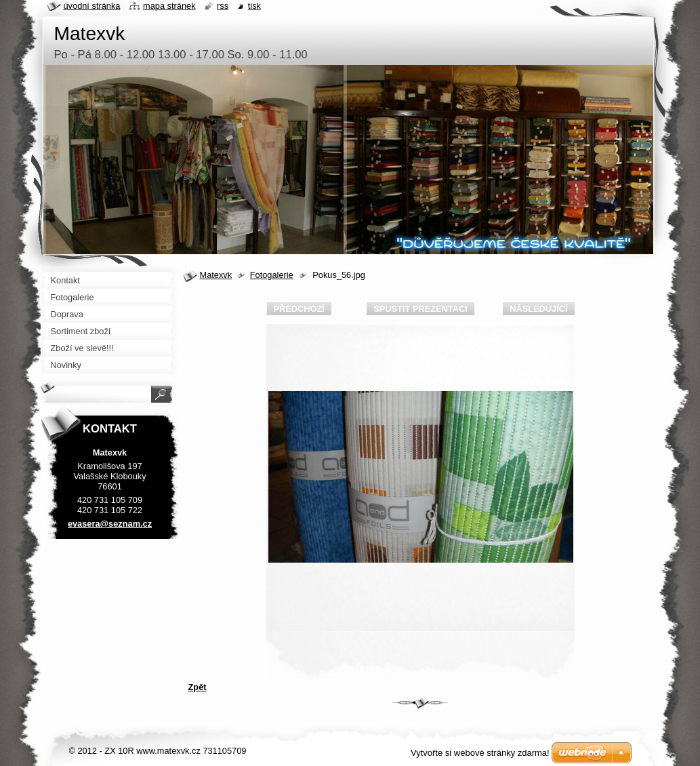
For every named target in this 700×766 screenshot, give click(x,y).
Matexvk (216, 275)
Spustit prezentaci (420, 309)
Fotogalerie (272, 275)
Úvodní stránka (92, 6)
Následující (538, 309)
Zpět (198, 687)
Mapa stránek (169, 6)
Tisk (254, 6)
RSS (223, 6)
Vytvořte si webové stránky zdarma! (480, 753)
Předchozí (299, 309)
